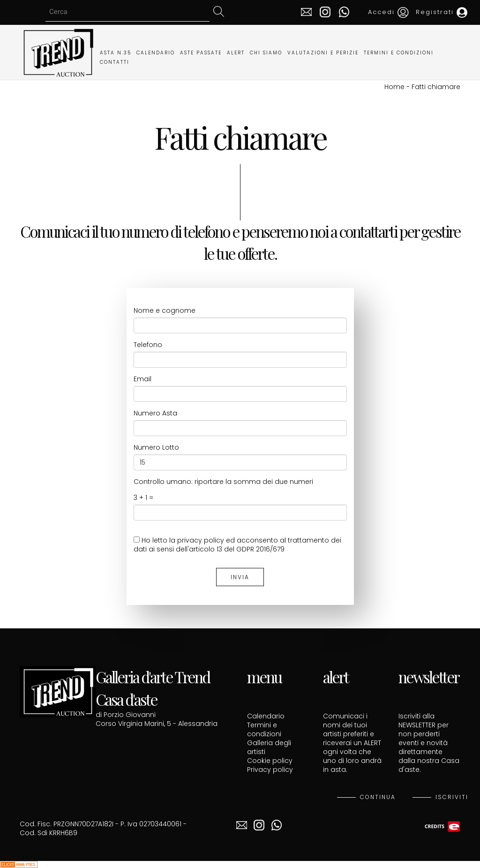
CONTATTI (115, 62)
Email (142, 379)
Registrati (442, 12)
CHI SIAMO (266, 53)
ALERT (236, 53)
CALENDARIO (156, 53)
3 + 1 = (143, 498)
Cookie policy (270, 761)
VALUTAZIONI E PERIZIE (323, 53)
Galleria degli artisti (269, 747)
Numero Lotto (156, 448)
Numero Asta (155, 413)
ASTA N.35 (116, 53)
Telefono (148, 345)
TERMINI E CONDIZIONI (399, 53)
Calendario (266, 716)
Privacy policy (270, 770)
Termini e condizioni (264, 729)
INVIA (240, 577)
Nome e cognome (165, 311)
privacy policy (201, 540)
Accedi (388, 12)
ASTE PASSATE (201, 53)
